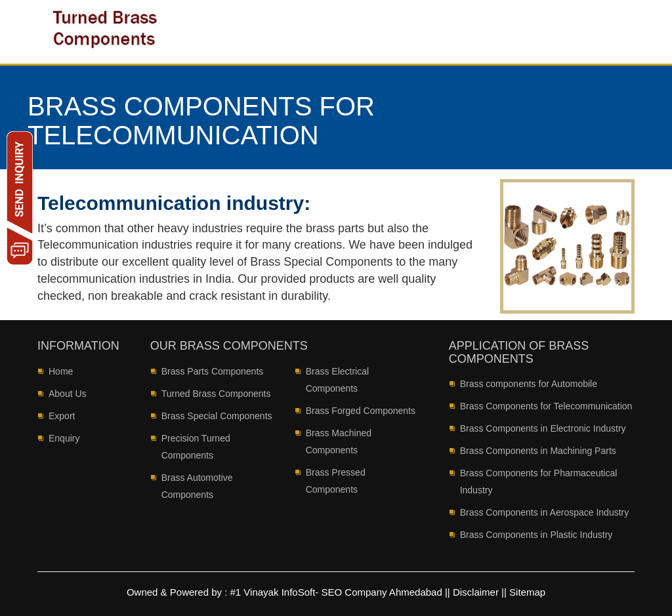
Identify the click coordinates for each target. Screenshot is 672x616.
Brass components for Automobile (529, 384)
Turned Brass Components (216, 394)
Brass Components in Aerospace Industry (545, 512)
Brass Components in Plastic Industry (536, 535)
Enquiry (64, 438)
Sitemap (527, 592)
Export (62, 416)
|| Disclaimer (472, 592)
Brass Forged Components (361, 411)
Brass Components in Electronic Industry (543, 428)
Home (61, 371)
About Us (68, 394)
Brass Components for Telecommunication (546, 406)
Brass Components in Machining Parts (538, 451)
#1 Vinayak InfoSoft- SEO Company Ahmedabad (338, 592)
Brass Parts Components (213, 371)
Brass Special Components (217, 416)
